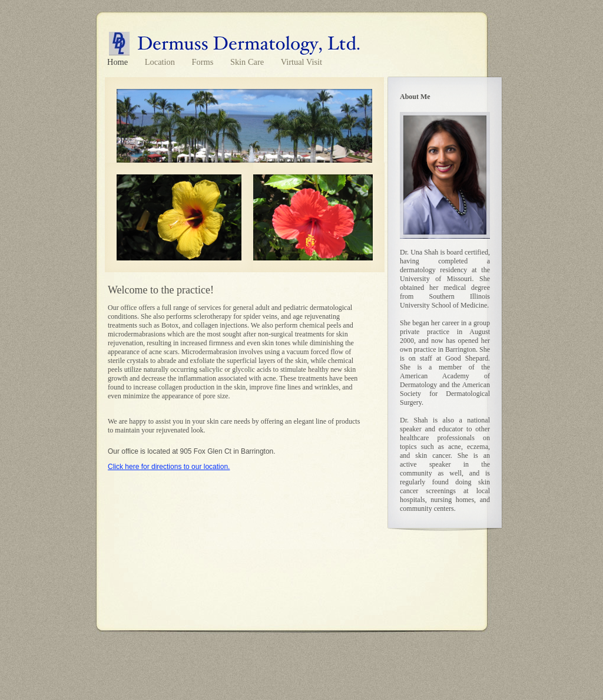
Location (161, 62)
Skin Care (248, 62)
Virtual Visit (301, 62)
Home (119, 62)
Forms (204, 62)
